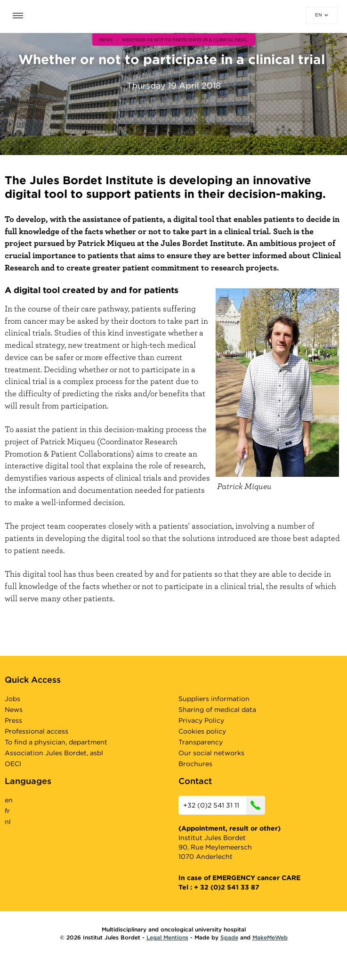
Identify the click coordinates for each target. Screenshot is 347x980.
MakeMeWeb (270, 937)
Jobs (12, 699)
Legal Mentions (167, 937)
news (106, 40)
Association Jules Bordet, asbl (54, 753)
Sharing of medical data (217, 710)
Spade (229, 937)
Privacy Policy (201, 720)
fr (7, 811)
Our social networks (211, 753)
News (14, 710)
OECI (13, 764)
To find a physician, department (56, 742)
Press (13, 720)
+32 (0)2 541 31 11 (224, 805)
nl (8, 822)
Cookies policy (202, 731)
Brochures (195, 764)
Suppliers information (214, 699)
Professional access (36, 731)
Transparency (201, 742)
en (322, 15)
